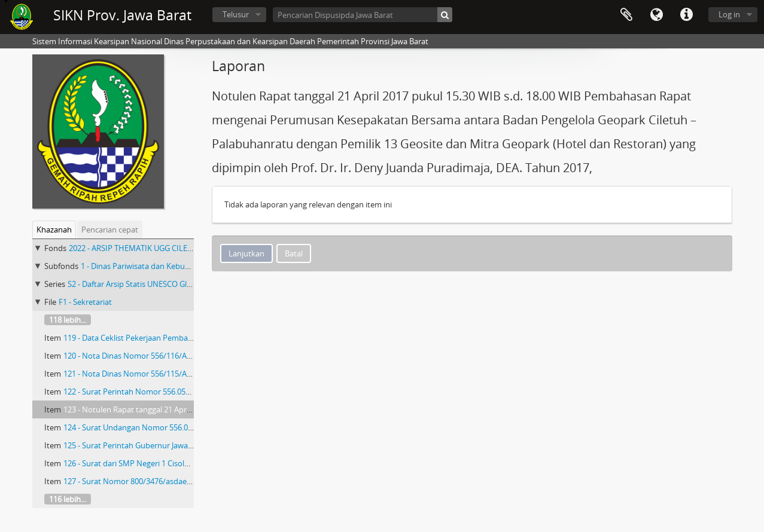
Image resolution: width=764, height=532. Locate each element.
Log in (729, 14)
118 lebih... (68, 320)
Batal (294, 253)
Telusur (236, 14)
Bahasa (656, 15)
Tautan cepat (686, 15)
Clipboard (626, 15)
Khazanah (54, 230)
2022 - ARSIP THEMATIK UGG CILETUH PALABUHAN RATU (170, 248)
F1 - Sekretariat (85, 302)
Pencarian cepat (110, 230)
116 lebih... (68, 499)
